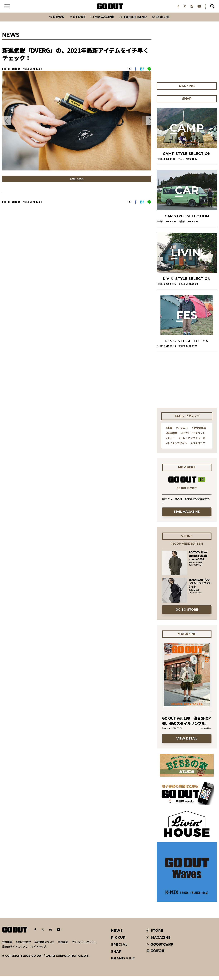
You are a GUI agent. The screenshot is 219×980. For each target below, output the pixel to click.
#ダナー (170, 442)
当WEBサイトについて (15, 950)
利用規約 (63, 945)
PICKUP (118, 941)
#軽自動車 (171, 437)
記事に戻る (77, 183)
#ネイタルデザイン (176, 447)
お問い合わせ (23, 945)
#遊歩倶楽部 (199, 432)
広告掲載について (44, 945)
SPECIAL (119, 948)
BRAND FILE (123, 962)
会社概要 (7, 945)
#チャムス (182, 432)
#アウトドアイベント (193, 437)
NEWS (117, 934)
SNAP (116, 955)
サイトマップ (38, 950)
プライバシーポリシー (84, 945)
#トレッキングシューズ (192, 442)
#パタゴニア (198, 447)
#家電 (169, 432)
